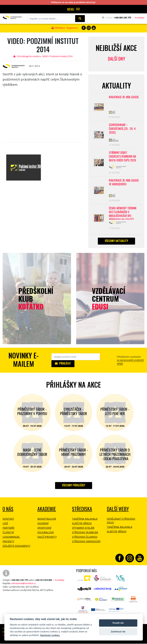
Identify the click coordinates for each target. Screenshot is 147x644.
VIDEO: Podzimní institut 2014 (57, 56)
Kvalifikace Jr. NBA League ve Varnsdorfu (124, 183)
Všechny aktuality (116, 242)
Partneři (8, 529)
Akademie (47, 510)
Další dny (116, 59)
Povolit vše (118, 623)
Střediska (82, 510)
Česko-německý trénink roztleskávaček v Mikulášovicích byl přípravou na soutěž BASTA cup (123, 214)
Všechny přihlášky (74, 487)
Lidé (5, 525)
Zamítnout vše (118, 632)
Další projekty (47, 538)
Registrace (72, 28)
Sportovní (44, 529)
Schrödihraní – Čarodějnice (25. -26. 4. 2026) (122, 129)
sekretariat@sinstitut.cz (23, 585)
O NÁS (8, 510)
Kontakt (8, 520)
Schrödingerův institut (26, 56)
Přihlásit (63, 365)
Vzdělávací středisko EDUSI (121, 522)
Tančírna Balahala (85, 520)
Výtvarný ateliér (83, 529)
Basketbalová (47, 520)
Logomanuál (11, 538)
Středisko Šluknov (85, 538)
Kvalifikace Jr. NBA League (124, 97)
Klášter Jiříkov (82, 525)
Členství (8, 534)
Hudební (43, 525)
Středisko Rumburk (85, 534)
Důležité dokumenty (16, 547)
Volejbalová (46, 534)
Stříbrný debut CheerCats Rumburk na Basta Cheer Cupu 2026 (122, 157)
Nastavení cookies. (50, 635)
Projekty (8, 543)
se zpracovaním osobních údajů (130, 363)
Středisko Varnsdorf (86, 543)
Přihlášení (58, 28)
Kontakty (140, 18)
